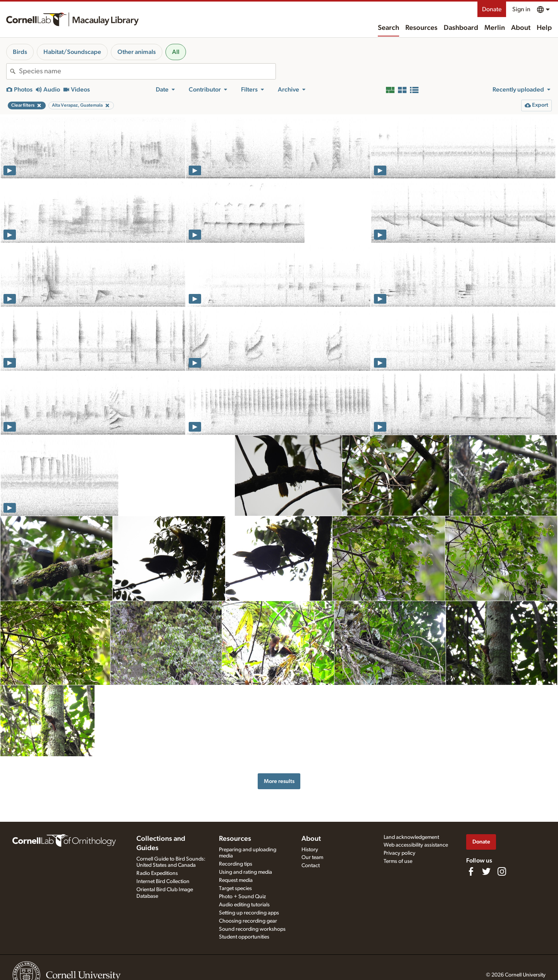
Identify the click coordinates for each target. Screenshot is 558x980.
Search (388, 28)
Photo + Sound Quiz (242, 897)
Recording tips (236, 864)
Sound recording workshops (252, 929)
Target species (235, 888)
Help (544, 28)
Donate (492, 9)
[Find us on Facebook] (471, 871)
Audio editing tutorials (244, 905)
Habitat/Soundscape (72, 52)
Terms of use (398, 861)
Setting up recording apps (249, 913)
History (310, 850)
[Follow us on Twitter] (486, 871)
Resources (421, 28)
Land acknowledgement (411, 837)
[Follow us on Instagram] (502, 871)
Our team (312, 857)
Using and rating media (245, 872)
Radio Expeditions (157, 873)
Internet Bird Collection (163, 881)
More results (279, 781)
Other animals (137, 52)
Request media (236, 880)
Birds (20, 52)
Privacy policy (400, 853)
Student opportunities (244, 937)
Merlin (495, 28)
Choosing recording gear (248, 921)
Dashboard (461, 28)
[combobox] (147, 71)
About (521, 28)
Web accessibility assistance (416, 845)
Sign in (521, 9)
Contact (311, 866)
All (176, 52)
